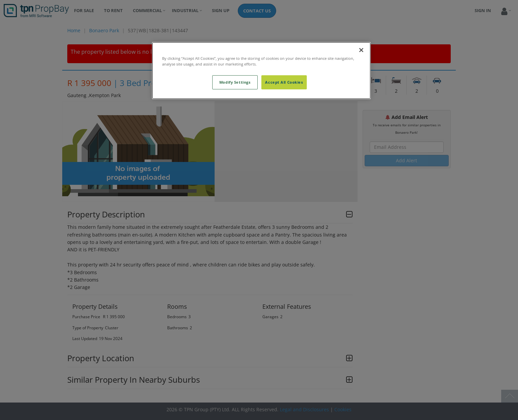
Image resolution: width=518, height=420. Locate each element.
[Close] (361, 50)
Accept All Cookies (284, 82)
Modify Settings (235, 82)
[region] (261, 71)
